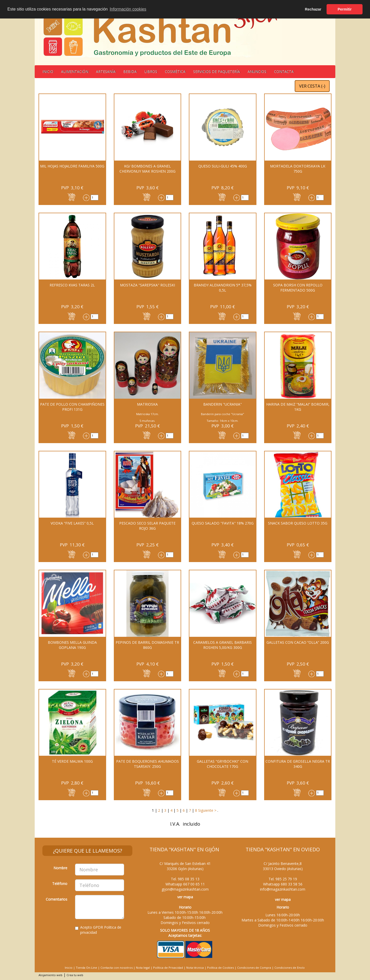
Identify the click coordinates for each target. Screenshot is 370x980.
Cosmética (175, 72)
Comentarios (57, 899)
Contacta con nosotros (117, 968)
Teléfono (60, 884)
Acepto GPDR (98, 930)
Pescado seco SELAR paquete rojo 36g (147, 526)
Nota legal (143, 968)
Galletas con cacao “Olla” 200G (298, 642)
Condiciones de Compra (254, 968)
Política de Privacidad (168, 968)
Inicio (48, 72)
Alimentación (75, 72)
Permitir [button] (345, 9)
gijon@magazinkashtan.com (185, 889)
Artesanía (106, 72)
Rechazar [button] (313, 9)
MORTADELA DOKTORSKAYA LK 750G (298, 169)
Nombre (60, 868)
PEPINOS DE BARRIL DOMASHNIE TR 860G (147, 645)
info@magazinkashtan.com (283, 889)
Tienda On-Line (86, 968)
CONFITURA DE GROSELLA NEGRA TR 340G (298, 764)
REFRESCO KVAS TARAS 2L (72, 285)
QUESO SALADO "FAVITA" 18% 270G (223, 523)
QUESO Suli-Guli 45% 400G (223, 166)
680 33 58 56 (292, 884)
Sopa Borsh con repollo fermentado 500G (298, 288)
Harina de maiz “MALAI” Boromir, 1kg (298, 407)
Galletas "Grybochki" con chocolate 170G (223, 764)
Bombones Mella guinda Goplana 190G (72, 645)
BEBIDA (130, 72)
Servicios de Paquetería (217, 72)
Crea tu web (75, 975)
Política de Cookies (220, 968)
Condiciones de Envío (290, 968)
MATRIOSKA (147, 404)
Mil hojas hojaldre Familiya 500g (72, 166)
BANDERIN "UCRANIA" (223, 404)
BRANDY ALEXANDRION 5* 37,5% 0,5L (223, 288)
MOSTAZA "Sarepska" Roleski (147, 285)
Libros (151, 72)
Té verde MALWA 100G (72, 761)
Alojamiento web (50, 975)
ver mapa (185, 897)
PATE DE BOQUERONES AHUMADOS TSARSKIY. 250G (147, 764)
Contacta (284, 72)
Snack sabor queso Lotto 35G (298, 523)
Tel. (185, 879)
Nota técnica (195, 968)
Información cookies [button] (128, 9)
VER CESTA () (312, 86)
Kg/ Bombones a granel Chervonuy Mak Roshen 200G (147, 169)
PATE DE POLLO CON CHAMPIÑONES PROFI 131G (72, 407)
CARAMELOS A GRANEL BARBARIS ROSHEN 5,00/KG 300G (223, 645)
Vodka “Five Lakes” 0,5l (72, 523)
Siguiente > (207, 810)
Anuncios (257, 72)
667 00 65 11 (194, 884)
